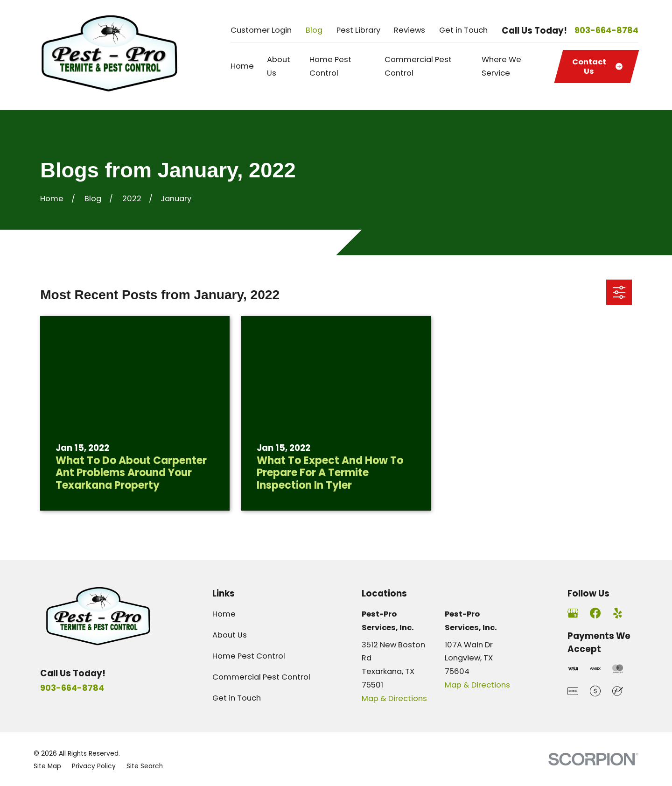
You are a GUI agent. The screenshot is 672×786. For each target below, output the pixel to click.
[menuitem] (47, 766)
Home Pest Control (249, 656)
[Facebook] (595, 613)
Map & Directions (394, 698)
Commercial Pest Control (261, 677)
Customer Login (261, 30)
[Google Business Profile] (573, 613)
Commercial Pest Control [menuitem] (418, 66)
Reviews (409, 30)
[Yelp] (618, 613)
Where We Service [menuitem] (501, 66)
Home (224, 614)
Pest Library (358, 30)
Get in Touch (463, 30)
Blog (314, 30)
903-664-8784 (606, 31)
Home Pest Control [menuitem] (330, 66)
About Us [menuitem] (279, 66)
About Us (230, 635)
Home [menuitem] (242, 66)
